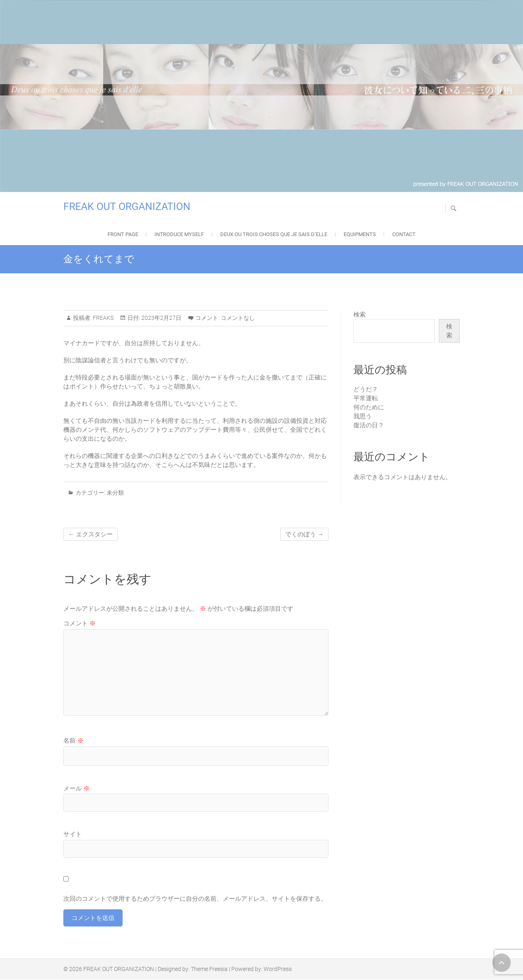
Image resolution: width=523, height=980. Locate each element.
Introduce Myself (179, 234)
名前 (73, 741)
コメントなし (238, 318)
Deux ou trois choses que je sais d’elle (274, 234)
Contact (404, 234)
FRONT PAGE (123, 234)
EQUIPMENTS (360, 234)
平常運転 (366, 398)
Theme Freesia (209, 969)
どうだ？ (366, 389)
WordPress (278, 969)
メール (76, 788)
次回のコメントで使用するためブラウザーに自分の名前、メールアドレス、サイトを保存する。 (195, 899)
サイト (73, 834)
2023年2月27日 (161, 318)
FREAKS (103, 318)
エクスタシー (91, 534)
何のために (369, 407)
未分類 (115, 493)
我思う (363, 416)
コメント (79, 623)
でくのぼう (304, 534)
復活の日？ (369, 425)
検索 (360, 315)
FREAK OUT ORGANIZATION (127, 206)
